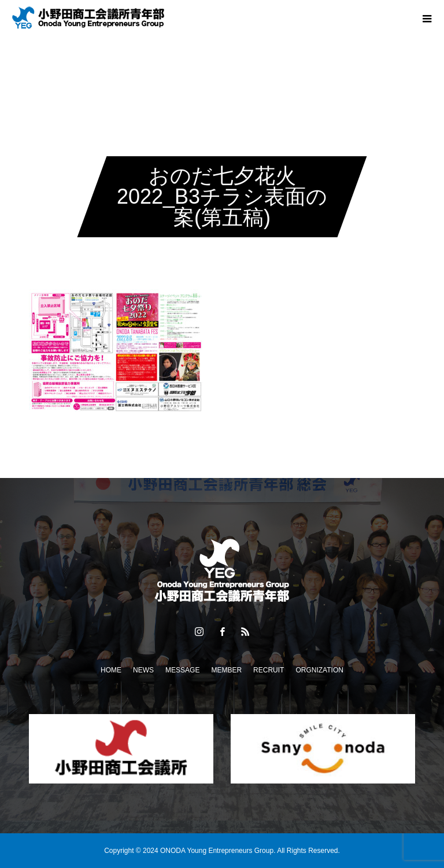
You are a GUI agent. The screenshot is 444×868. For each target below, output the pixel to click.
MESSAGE (182, 670)
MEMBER (226, 670)
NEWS (143, 670)
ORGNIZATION (319, 670)
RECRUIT (269, 670)
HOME (111, 670)
